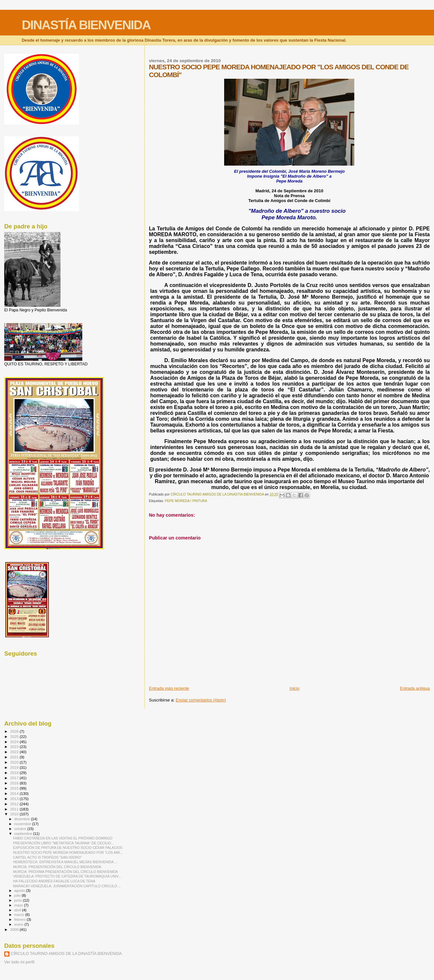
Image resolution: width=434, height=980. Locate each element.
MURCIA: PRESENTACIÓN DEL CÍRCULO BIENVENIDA (57, 867)
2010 (15, 814)
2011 (15, 809)
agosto (20, 891)
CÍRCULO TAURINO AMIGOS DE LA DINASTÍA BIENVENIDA (66, 954)
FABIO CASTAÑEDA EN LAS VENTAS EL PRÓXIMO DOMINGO (63, 838)
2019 (15, 767)
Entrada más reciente (169, 688)
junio (19, 900)
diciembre (23, 819)
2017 (15, 778)
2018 (15, 773)
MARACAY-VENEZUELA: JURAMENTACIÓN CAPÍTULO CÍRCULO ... (67, 886)
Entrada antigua (415, 688)
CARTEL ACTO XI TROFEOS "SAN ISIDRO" (47, 857)
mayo (19, 905)
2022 (15, 752)
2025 (15, 736)
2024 (15, 742)
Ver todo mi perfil (19, 962)
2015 (15, 788)
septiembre (24, 834)
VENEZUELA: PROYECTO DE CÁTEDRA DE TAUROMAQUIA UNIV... (67, 876)
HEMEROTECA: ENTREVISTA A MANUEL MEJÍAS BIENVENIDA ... (65, 862)
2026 (15, 731)
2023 (15, 747)
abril (18, 910)
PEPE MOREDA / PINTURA (186, 501)
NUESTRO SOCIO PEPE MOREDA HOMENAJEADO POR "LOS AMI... (68, 852)
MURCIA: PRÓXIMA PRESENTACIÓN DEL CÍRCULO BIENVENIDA (65, 872)
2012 (15, 804)
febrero (20, 919)
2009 (15, 929)
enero (20, 924)
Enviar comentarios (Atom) (201, 700)
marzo (20, 915)
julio (18, 895)
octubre (21, 829)
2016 (15, 783)
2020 (15, 762)
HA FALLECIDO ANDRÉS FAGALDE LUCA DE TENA (54, 881)
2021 (15, 757)
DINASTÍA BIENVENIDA (86, 25)
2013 (15, 799)
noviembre (23, 824)
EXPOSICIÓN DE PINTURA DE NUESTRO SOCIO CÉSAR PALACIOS (68, 848)
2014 (15, 793)
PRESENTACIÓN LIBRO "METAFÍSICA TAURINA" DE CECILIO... (63, 843)
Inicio (294, 688)
